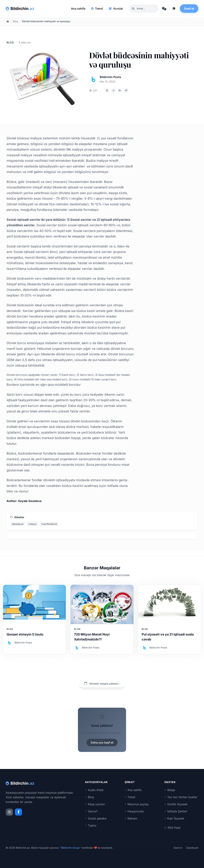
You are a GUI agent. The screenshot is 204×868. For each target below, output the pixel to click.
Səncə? (91, 811)
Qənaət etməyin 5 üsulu (25, 634)
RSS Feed (172, 828)
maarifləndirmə (49, 524)
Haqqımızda (134, 811)
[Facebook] (18, 812)
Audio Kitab (94, 790)
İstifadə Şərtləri (176, 811)
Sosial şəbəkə (96, 818)
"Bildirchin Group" (70, 848)
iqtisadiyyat (18, 524)
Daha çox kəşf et (102, 743)
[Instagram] (9, 812)
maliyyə (32, 524)
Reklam (131, 818)
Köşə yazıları (95, 804)
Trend (97, 9)
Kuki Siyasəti (174, 818)
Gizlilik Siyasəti (176, 804)
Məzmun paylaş (137, 804)
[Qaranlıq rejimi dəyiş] (174, 9)
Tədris (91, 826)
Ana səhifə (78, 9)
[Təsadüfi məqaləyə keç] (164, 9)
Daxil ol (189, 9)
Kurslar (116, 9)
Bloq (16, 21)
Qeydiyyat (192, 848)
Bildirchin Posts (110, 77)
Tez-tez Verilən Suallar (181, 797)
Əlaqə (170, 790)
